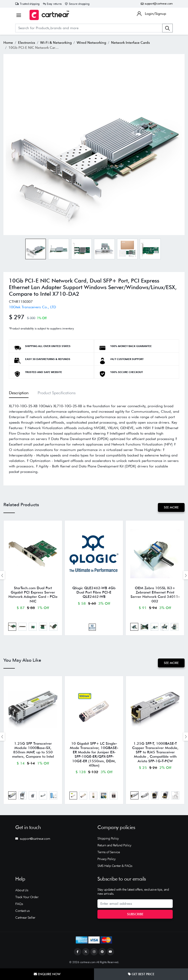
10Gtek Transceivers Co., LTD (33, 307)
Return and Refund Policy (114, 845)
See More (171, 507)
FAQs (19, 904)
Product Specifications (57, 393)
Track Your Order (27, 897)
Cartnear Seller (25, 918)
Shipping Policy (108, 838)
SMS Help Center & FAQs (115, 866)
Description (19, 393)
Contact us (22, 911)
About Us (22, 890)
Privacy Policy (106, 859)
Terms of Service (109, 852)
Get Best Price (141, 974)
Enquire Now (47, 974)
